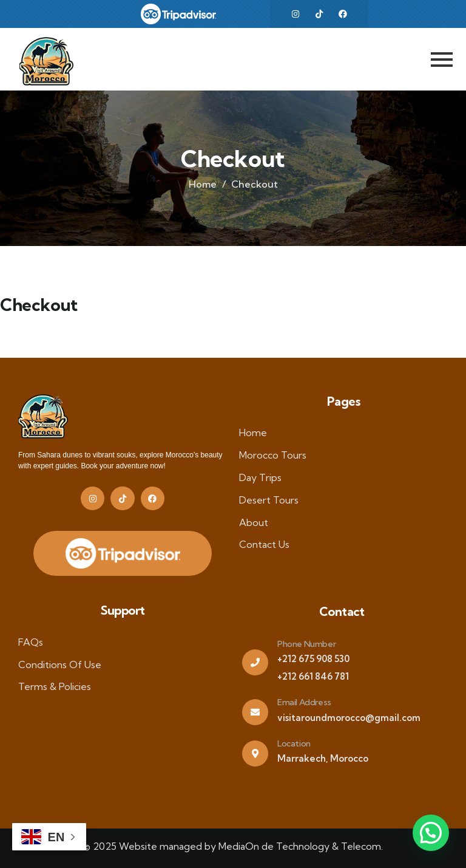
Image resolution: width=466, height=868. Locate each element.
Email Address (304, 702)
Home (203, 184)
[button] (431, 833)
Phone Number (306, 644)
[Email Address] (255, 712)
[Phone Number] (255, 662)
